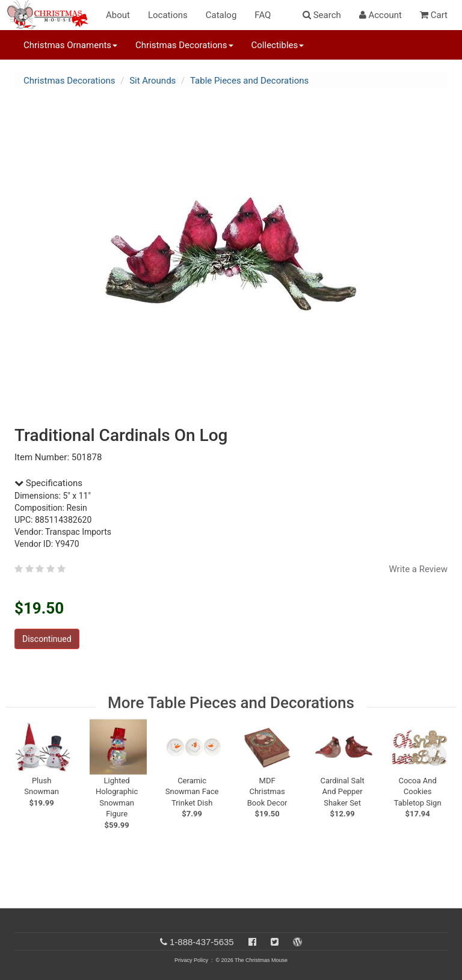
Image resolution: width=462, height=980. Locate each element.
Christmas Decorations (69, 81)
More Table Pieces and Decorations (231, 703)
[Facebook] (252, 942)
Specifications (48, 483)
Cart (434, 15)
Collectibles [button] (278, 45)
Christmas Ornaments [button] (70, 45)
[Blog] (297, 942)
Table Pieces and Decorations (249, 81)
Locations (168, 15)
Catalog (221, 15)
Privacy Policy (191, 960)
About (118, 15)
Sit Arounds (152, 81)
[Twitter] (275, 942)
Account (380, 15)
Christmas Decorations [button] (184, 45)
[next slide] (436, 754)
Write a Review (418, 569)
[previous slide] (30, 754)
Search (322, 15)
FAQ (263, 15)
